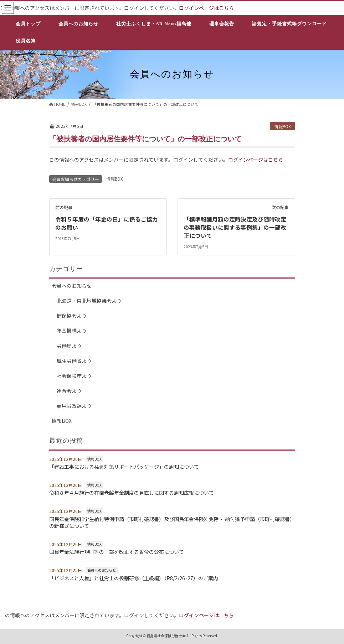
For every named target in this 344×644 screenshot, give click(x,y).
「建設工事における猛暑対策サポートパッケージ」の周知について (124, 466)
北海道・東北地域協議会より (89, 300)
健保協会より (72, 315)
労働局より (69, 345)
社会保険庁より (74, 375)
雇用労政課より (74, 405)
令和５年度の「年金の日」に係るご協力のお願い (107, 223)
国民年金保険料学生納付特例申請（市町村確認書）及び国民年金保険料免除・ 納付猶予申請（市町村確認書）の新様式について (172, 522)
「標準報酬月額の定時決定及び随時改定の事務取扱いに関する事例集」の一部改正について (235, 227)
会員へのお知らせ (72, 285)
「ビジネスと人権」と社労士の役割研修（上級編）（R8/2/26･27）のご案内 (134, 577)
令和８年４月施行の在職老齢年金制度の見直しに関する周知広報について (132, 492)
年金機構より (72, 330)
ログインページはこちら (206, 8)
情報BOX (283, 126)
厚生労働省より (74, 360)
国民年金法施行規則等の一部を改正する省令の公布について (117, 551)
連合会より (69, 390)
